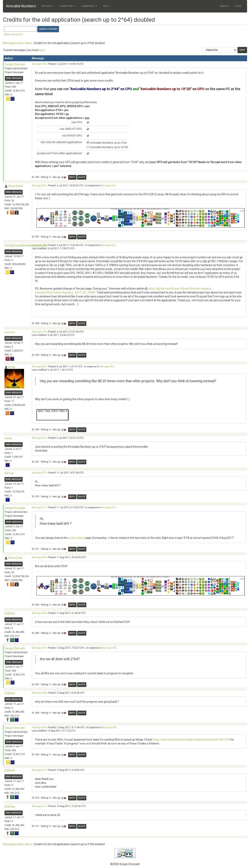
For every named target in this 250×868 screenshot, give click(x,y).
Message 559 (39, 332)
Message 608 (39, 693)
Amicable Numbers (21, 6)
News (29, 43)
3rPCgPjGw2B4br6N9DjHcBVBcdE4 (26, 246)
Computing (68, 6)
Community (89, 6)
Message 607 (39, 648)
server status (76, 538)
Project (48, 6)
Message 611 (39, 806)
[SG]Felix (10, 613)
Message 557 (39, 186)
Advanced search (13, 34)
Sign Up (224, 6)
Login (238, 6)
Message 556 (39, 64)
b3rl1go (9, 473)
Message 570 (39, 473)
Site (107, 6)
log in (42, 50)
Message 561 (39, 438)
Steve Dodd (15, 186)
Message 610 (39, 770)
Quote (82, 177)
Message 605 (39, 557)
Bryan (12, 367)
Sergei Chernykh (15, 64)
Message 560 (39, 367)
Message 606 (39, 613)
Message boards (13, 43)
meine (8, 438)
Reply (72, 177)
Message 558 (39, 245)
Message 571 (39, 508)
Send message (14, 78)
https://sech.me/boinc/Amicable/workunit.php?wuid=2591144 (191, 740)
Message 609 (39, 727)
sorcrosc (10, 332)
